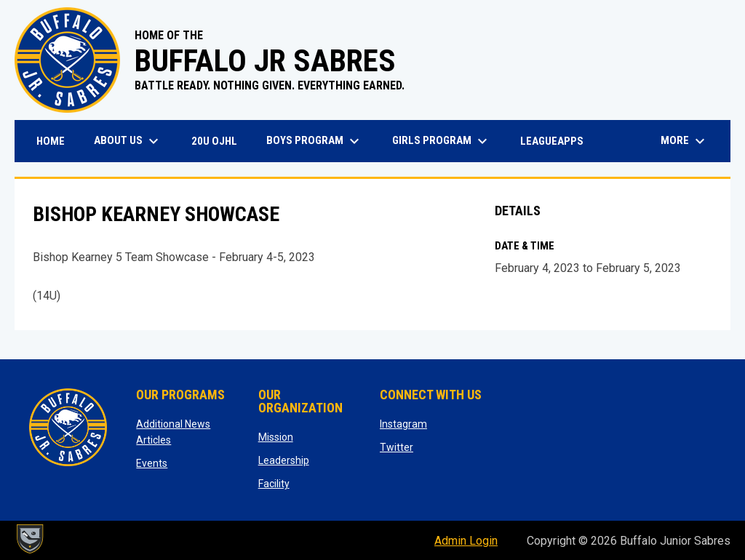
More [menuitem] (685, 141)
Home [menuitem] (51, 141)
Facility (274, 484)
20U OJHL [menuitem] (220, 141)
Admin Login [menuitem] (466, 541)
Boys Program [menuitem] (315, 141)
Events (152, 463)
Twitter (397, 447)
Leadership (284, 460)
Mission (276, 437)
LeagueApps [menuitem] (557, 141)
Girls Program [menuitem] (442, 141)
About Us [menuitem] (128, 141)
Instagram (403, 424)
